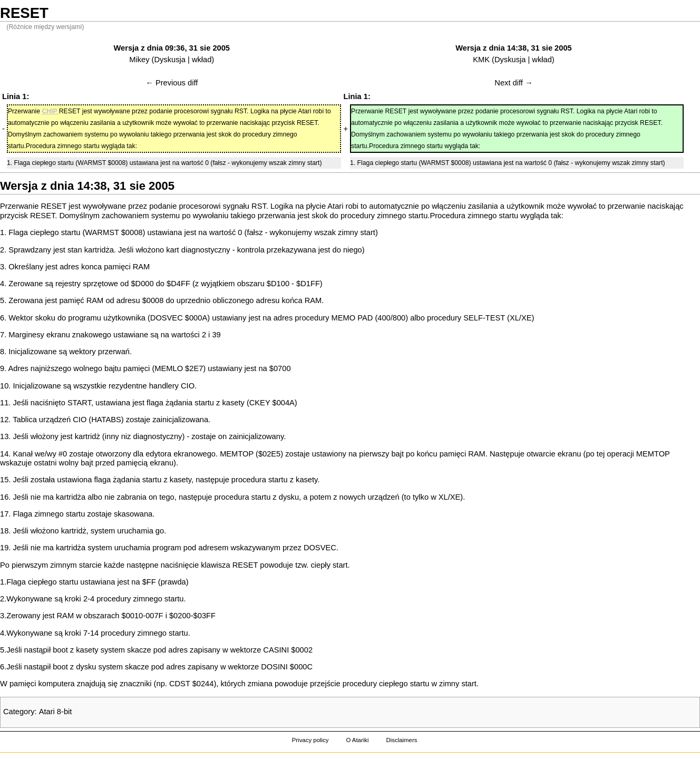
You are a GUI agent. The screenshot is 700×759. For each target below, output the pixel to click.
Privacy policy (310, 740)
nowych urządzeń (370, 497)
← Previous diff (172, 83)
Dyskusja (169, 60)
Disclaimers (401, 740)
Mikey (139, 60)
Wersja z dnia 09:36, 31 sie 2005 (172, 48)
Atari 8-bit (56, 712)
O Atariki (357, 740)
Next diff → (513, 83)
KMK (481, 60)
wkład (202, 60)
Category (19, 712)
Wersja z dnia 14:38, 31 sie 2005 (514, 48)
